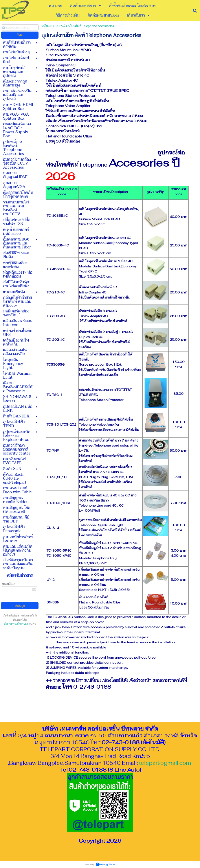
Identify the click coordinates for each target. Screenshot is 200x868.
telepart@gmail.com (165, 763)
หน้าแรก (47, 26)
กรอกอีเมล (9, 584)
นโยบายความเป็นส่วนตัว (16, 624)
